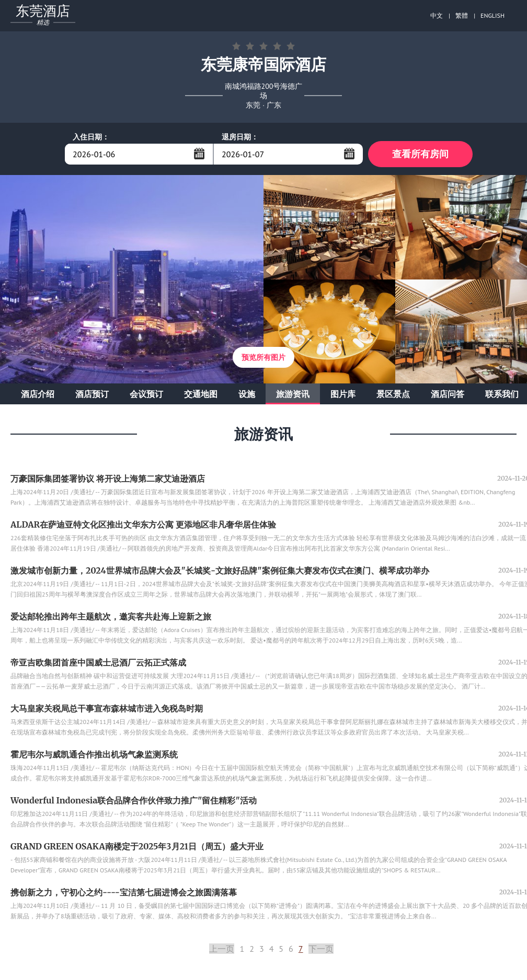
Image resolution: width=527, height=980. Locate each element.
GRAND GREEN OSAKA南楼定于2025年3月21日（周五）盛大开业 (137, 846)
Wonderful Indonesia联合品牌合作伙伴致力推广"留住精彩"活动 (134, 800)
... (199, 154)
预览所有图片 (263, 357)
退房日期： (240, 137)
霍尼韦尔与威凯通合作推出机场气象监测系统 (94, 754)
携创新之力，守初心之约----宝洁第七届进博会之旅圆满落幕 (124, 892)
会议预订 (146, 394)
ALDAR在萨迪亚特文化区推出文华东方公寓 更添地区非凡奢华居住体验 (143, 524)
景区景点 (393, 394)
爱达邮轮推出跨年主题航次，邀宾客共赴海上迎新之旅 (111, 616)
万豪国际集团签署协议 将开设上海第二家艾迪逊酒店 (108, 479)
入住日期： (91, 137)
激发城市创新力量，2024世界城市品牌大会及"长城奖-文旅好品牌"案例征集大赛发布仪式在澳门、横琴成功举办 (220, 570)
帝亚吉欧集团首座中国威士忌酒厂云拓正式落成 (98, 662)
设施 (247, 394)
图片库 (343, 394)
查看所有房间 (420, 154)
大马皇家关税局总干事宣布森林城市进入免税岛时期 (107, 708)
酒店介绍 (38, 394)
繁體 (462, 15)
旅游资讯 (293, 394)
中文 (437, 15)
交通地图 (201, 394)
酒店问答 (448, 394)
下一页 (321, 949)
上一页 (222, 949)
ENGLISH (492, 15)
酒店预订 (92, 394)
